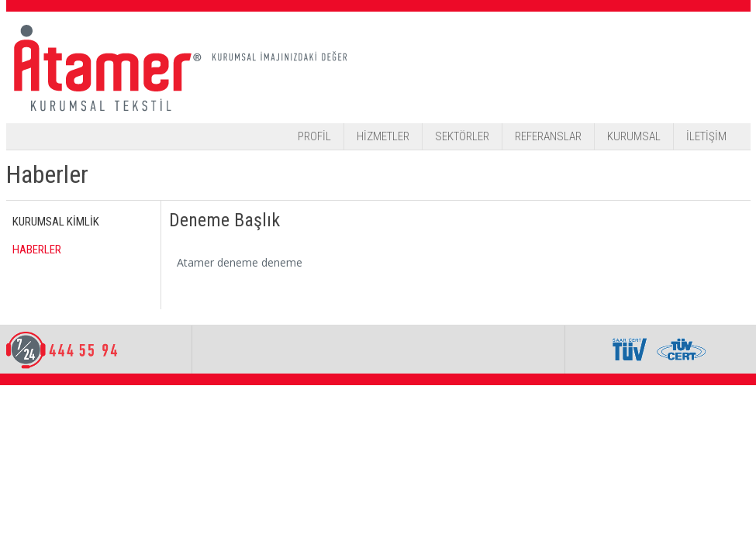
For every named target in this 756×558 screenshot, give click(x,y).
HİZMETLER (383, 136)
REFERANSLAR (548, 136)
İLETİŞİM (706, 136)
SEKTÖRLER (462, 136)
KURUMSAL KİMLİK (56, 222)
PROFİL (314, 136)
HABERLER (37, 250)
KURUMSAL (634, 136)
